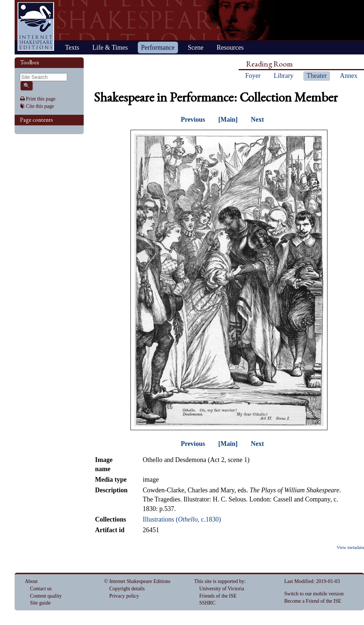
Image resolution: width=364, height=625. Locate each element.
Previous (193, 120)
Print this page (41, 99)
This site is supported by (219, 581)
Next (257, 120)
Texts (72, 48)
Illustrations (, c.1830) (182, 519)
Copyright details (127, 589)
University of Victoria (222, 589)
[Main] (228, 120)
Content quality (46, 596)
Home (36, 26)
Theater (317, 76)
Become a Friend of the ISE (313, 601)
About (31, 581)
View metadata (350, 548)
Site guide (40, 603)
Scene (196, 48)
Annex (349, 76)
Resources (230, 48)
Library (284, 76)
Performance (158, 48)
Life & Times (110, 48)
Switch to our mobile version (314, 594)
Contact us (41, 589)
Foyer (253, 76)
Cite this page (40, 106)
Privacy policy (124, 596)
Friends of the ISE (218, 596)
